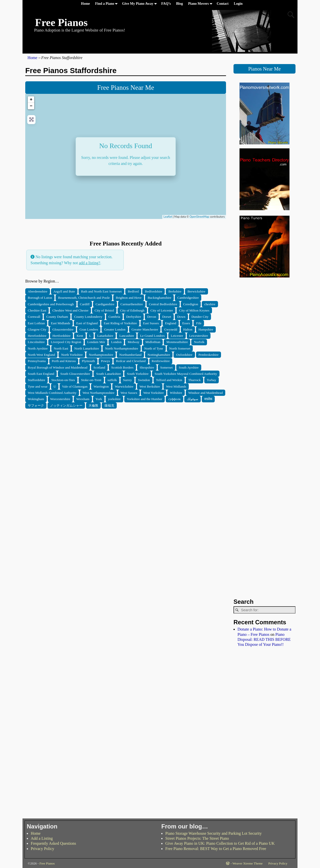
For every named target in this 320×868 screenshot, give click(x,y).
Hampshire (206, 329)
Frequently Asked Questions (53, 843)
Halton (188, 329)
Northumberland (130, 355)
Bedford (133, 291)
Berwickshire (196, 291)
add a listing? (89, 263)
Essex (186, 323)
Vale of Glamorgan (75, 386)
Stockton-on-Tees (63, 380)
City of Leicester (162, 310)
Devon (152, 317)
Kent (80, 336)
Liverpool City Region (66, 342)
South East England (41, 374)
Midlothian (153, 342)
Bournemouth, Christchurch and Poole (84, 298)
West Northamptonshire (98, 393)
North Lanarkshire (87, 348)
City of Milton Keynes (194, 310)
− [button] (31, 106)
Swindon (144, 380)
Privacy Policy (42, 849)
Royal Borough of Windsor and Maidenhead (57, 367)
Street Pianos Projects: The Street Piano (197, 838)
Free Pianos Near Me (126, 88)
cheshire (210, 304)
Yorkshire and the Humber (144, 399)
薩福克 (109, 405)
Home (85, 4)
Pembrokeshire (209, 355)
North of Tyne (154, 348)
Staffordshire (36, 380)
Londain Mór (96, 342)
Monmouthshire (177, 342)
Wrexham (83, 399)
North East (61, 348)
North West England (41, 355)
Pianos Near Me (264, 69)
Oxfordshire (184, 355)
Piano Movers (201, 4)
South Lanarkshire (108, 374)
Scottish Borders (122, 367)
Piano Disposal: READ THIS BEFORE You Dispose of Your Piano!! (264, 640)
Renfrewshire (161, 361)
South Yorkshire (138, 374)
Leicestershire (199, 336)
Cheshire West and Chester (71, 310)
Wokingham (36, 399)
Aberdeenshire (37, 291)
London (116, 342)
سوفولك (192, 399)
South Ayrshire (189, 367)
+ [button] (31, 100)
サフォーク (36, 405)
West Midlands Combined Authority (52, 393)
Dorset (167, 317)
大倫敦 (93, 405)
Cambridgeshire (188, 298)
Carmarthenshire (132, 304)
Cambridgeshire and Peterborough (51, 304)
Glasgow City (37, 329)
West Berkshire (150, 386)
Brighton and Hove (129, 298)
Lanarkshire (105, 336)
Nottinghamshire (159, 355)
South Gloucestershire (75, 374)
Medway (133, 342)
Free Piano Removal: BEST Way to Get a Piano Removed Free (216, 849)
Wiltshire (176, 393)
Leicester (177, 336)
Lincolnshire (36, 342)
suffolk (112, 380)
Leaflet (168, 217)
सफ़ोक (208, 399)
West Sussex (129, 393)
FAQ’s (166, 4)
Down (181, 317)
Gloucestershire (63, 329)
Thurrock (194, 380)
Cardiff (85, 304)
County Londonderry (88, 317)
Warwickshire (124, 386)
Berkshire (175, 291)
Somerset (166, 367)
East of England (87, 323)
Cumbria (114, 317)
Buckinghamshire (159, 298)
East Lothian (36, 323)
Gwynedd (171, 329)
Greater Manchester (145, 329)
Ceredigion (191, 304)
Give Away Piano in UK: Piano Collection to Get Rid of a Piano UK (220, 843)
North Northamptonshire (122, 348)
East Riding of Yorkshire (120, 323)
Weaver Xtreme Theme (248, 863)
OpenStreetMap (199, 217)
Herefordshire (37, 336)
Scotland (99, 367)
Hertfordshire (61, 336)
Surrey (127, 380)
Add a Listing (42, 838)
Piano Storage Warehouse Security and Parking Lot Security (213, 833)
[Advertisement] (126, 444)
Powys (105, 361)
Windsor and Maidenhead (205, 393)
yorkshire (114, 399)
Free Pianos (61, 23)
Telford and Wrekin (169, 380)
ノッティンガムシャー (66, 405)
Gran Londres (89, 329)
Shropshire (147, 367)
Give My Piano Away (140, 4)
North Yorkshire (72, 355)
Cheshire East (37, 310)
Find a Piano (107, 4)
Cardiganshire (105, 304)
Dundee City (200, 317)
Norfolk (199, 342)
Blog (179, 4)
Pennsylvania (37, 361)
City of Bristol (104, 310)
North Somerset (180, 348)
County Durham (57, 317)
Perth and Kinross (64, 361)
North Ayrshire (38, 348)
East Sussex (151, 323)
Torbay (211, 380)
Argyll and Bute (64, 291)
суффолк (174, 399)
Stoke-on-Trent (91, 380)
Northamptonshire (101, 355)
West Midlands (176, 386)
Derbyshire (134, 317)
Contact (223, 4)
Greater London (115, 329)
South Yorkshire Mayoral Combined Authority (186, 374)
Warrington (101, 386)
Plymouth (88, 361)
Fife (199, 323)
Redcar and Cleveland (131, 361)
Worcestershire (60, 399)
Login (238, 4)
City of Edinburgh (132, 310)
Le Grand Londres (153, 336)
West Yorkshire (153, 393)
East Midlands (61, 323)
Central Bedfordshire (163, 304)
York (99, 399)
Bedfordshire (153, 291)
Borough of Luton (40, 298)
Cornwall (34, 317)
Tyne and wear (38, 386)
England (171, 323)
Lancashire (127, 336)
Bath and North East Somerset (101, 291)
